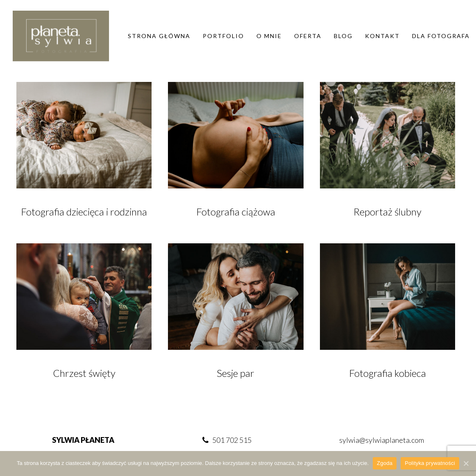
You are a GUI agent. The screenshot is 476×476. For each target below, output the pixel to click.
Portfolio (223, 36)
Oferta (308, 36)
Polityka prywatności (430, 463)
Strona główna (159, 36)
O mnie (269, 36)
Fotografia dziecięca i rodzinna (84, 212)
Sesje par (236, 373)
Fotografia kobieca (388, 373)
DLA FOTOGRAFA (441, 36)
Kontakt (382, 36)
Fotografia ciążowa (236, 212)
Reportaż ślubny (388, 212)
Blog (343, 36)
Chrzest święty (84, 373)
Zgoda (385, 463)
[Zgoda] (466, 463)
